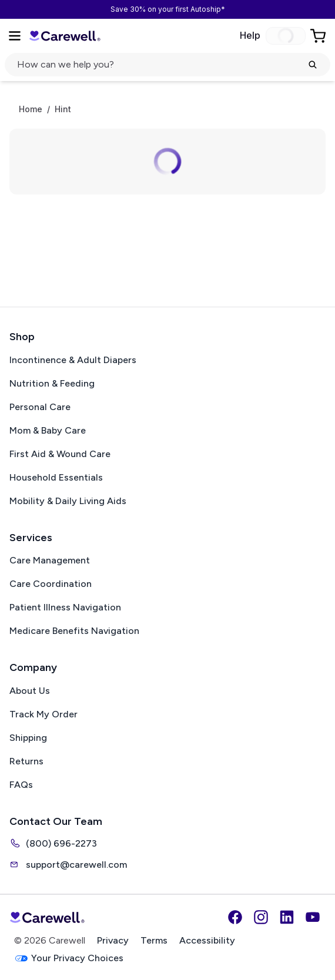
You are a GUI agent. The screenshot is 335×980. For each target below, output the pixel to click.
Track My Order (43, 714)
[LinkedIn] (287, 917)
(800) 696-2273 (53, 843)
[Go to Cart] (319, 36)
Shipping (28, 738)
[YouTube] (313, 917)
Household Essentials (56, 477)
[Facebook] (235, 917)
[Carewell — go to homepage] (65, 36)
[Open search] (168, 65)
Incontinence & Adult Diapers (73, 360)
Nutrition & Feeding (52, 383)
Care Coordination (51, 584)
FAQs (21, 785)
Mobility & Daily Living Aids (68, 501)
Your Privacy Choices (69, 959)
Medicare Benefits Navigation (74, 631)
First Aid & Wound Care (60, 454)
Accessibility (207, 940)
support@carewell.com (68, 864)
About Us (30, 691)
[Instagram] (261, 917)
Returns (26, 761)
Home (31, 109)
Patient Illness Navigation (65, 607)
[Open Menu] (15, 36)
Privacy (113, 940)
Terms (154, 940)
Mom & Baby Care (48, 430)
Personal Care (40, 407)
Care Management (50, 560)
